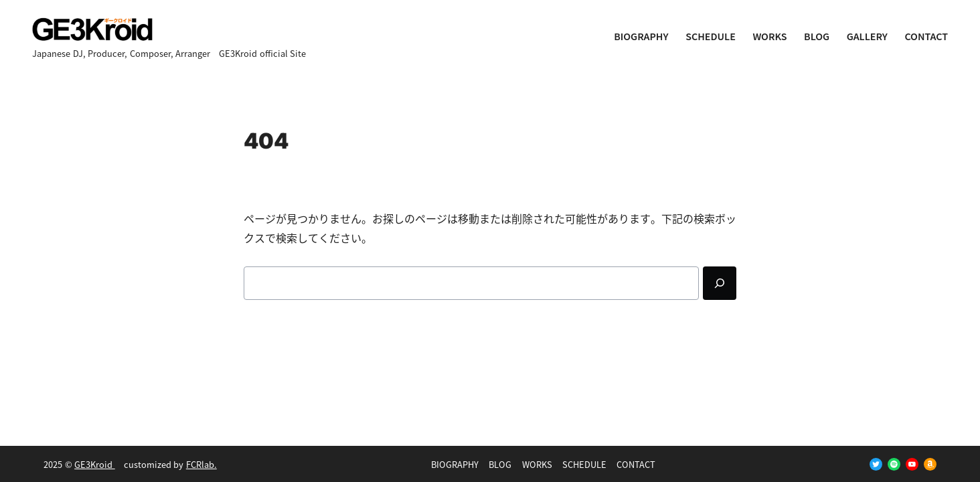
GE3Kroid (95, 464)
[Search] (720, 283)
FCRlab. (201, 464)
